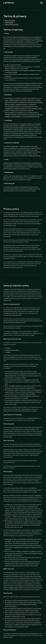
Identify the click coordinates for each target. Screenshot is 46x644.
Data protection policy (12, 24)
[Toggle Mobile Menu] (42, 3)
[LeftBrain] (9, 3)
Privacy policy (9, 22)
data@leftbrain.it (13, 588)
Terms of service (10, 20)
